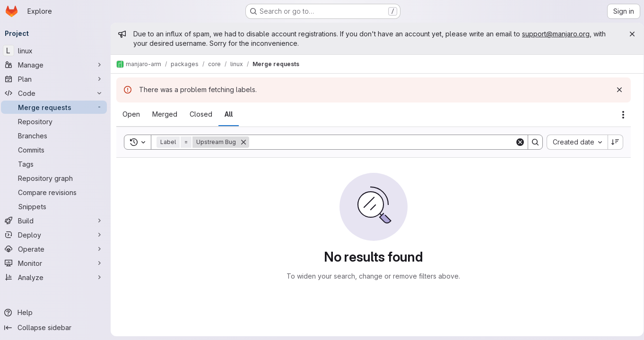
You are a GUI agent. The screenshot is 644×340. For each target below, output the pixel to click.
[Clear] (517, 142)
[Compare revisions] (57, 192)
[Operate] (57, 249)
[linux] (57, 51)
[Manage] (57, 65)
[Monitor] (57, 263)
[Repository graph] (57, 178)
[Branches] (57, 136)
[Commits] (57, 150)
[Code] (57, 93)
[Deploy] (57, 235)
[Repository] (57, 121)
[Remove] (246, 142)
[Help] (57, 313)
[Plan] (57, 79)
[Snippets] (57, 206)
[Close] (629, 34)
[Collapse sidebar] (57, 328)
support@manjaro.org (559, 34)
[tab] (134, 114)
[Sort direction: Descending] (612, 142)
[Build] (57, 221)
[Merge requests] (57, 107)
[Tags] (57, 164)
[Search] (382, 142)
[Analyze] (57, 277)
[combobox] (574, 142)
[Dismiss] (616, 90)
